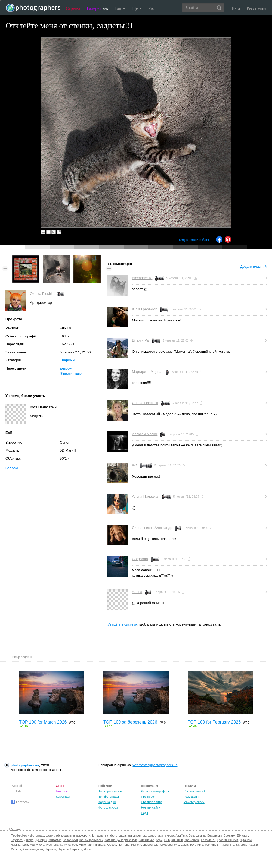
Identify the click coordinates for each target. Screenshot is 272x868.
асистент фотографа (112, 835)
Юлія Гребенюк (144, 309)
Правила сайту (151, 802)
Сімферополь (170, 845)
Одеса (112, 845)
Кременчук (192, 840)
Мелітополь (54, 845)
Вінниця (243, 835)
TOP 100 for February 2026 (214, 722)
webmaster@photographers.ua (155, 765)
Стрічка (73, 8)
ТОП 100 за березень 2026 (130, 722)
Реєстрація (256, 8)
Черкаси (50, 849)
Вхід (236, 8)
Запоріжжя (70, 840)
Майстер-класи (194, 802)
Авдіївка (181, 835)
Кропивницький (227, 840)
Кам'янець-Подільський (121, 840)
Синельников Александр (152, 528)
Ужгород (242, 845)
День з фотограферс (155, 791)
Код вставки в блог (194, 240)
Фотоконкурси (108, 807)
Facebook (20, 802)
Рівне (135, 845)
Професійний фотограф (27, 835)
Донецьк (41, 840)
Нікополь (99, 845)
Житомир (55, 840)
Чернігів (63, 849)
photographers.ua (25, 765)
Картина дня (107, 802)
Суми (184, 845)
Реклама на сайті (196, 791)
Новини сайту (150, 807)
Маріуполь (37, 845)
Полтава (124, 845)
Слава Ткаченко (145, 403)
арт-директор (137, 835)
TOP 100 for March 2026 (43, 722)
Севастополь (149, 845)
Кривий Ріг (208, 840)
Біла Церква (197, 835)
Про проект (149, 797)
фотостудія (155, 835)
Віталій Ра (140, 340)
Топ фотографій (109, 797)
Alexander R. (142, 278)
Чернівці (76, 849)
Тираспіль (227, 845)
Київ (167, 840)
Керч (159, 840)
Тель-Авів (196, 845)
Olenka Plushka (42, 294)
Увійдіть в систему (122, 624)
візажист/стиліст (84, 835)
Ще (137, 8)
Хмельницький (33, 849)
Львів (24, 845)
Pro (151, 8)
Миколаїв (85, 845)
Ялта (87, 849)
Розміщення (192, 797)
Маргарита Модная (148, 372)
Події (144, 813)
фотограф (53, 835)
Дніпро (29, 840)
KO (135, 465)
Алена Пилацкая (146, 496)
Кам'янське (146, 840)
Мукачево (70, 845)
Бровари (230, 835)
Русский (16, 786)
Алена (137, 592)
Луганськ (246, 840)
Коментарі (63, 797)
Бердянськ (215, 835)
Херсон (16, 849)
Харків (253, 845)
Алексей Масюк (145, 434)
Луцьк (15, 845)
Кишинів (177, 840)
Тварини (67, 360)
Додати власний (253, 266)
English (16, 791)
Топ (120, 8)
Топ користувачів (110, 791)
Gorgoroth (140, 559)
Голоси (12, 468)
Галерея (97, 8)
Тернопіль (212, 845)
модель (67, 835)
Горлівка (17, 840)
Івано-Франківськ (91, 840)
